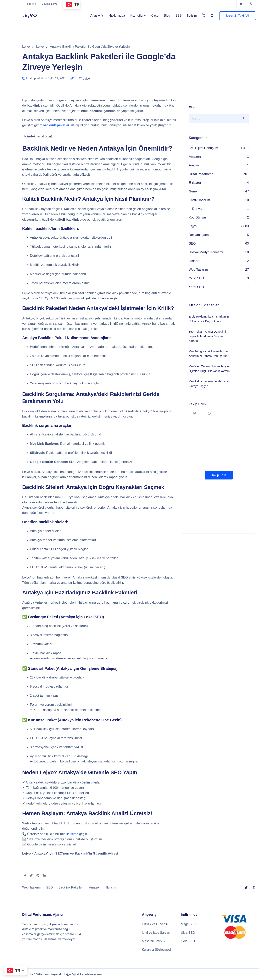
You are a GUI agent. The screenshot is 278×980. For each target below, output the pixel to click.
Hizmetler (137, 16)
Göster (47, 136)
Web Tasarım (198, 270)
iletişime (72, 834)
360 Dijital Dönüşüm (203, 148)
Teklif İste (31, 4)
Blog (167, 16)
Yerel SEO (196, 278)
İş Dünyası (197, 209)
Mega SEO (189, 924)
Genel (193, 191)
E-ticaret (195, 183)
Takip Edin (219, 475)
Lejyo (86, 78)
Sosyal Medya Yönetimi (206, 252)
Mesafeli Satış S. (154, 941)
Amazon (195, 157)
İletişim (192, 16)
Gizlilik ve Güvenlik (155, 924)
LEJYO (30, 16)
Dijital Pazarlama (201, 174)
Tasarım (195, 261)
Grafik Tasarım (199, 200)
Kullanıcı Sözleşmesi (156, 950)
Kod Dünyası (198, 217)
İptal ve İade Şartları (156, 933)
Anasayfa (97, 16)
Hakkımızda (117, 16)
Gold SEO (188, 941)
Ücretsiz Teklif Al (238, 16)
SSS (179, 16)
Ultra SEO (188, 933)
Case (155, 16)
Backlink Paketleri (71, 887)
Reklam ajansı (199, 235)
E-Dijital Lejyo (49, 4)
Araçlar (194, 165)
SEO (192, 244)
